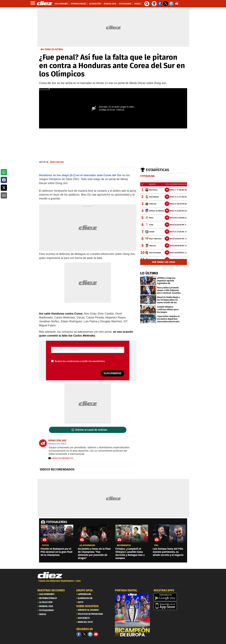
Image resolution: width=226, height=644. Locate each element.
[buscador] (147, 4)
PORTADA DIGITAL (126, 590)
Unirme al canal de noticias (91, 430)
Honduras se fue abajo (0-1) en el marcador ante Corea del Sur (80, 175)
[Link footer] (50, 575)
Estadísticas (158, 170)
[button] (4, 172)
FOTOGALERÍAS (57, 522)
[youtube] (96, 634)
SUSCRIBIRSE (112, 373)
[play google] (171, 597)
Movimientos (124, 545)
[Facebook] (79, 634)
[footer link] (113, 583)
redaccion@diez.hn (61, 458)
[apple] (171, 606)
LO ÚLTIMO (149, 273)
